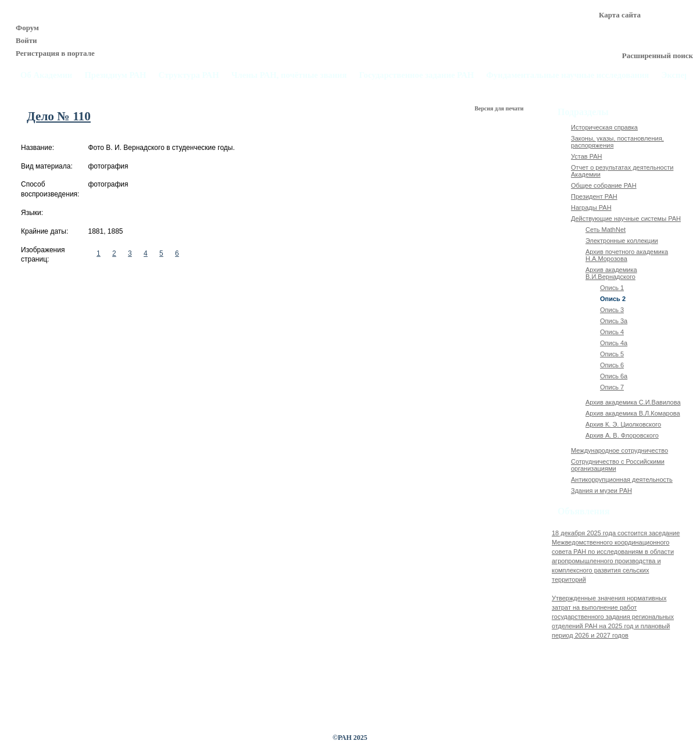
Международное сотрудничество (619, 450)
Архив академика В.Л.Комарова (633, 413)
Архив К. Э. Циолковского (623, 424)
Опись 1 (612, 288)
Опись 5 (612, 354)
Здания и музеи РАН (601, 491)
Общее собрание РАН (604, 185)
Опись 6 (612, 365)
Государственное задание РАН (417, 75)
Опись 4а (614, 343)
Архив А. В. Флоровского (622, 435)
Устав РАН (587, 156)
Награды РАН (591, 207)
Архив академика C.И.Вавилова (633, 402)
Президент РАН (594, 196)
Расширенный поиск (658, 56)
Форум (27, 28)
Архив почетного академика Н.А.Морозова (627, 255)
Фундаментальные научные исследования (567, 75)
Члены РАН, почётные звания (289, 75)
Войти (26, 40)
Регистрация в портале (55, 53)
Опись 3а (614, 321)
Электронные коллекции (622, 241)
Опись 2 (613, 299)
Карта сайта (620, 15)
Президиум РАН (115, 75)
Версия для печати (500, 108)
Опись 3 (612, 310)
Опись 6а (614, 376)
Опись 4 (612, 332)
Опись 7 (612, 387)
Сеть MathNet (606, 230)
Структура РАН (189, 75)
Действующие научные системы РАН (626, 219)
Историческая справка (604, 127)
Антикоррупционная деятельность (622, 479)
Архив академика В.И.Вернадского (611, 273)
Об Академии (46, 75)
